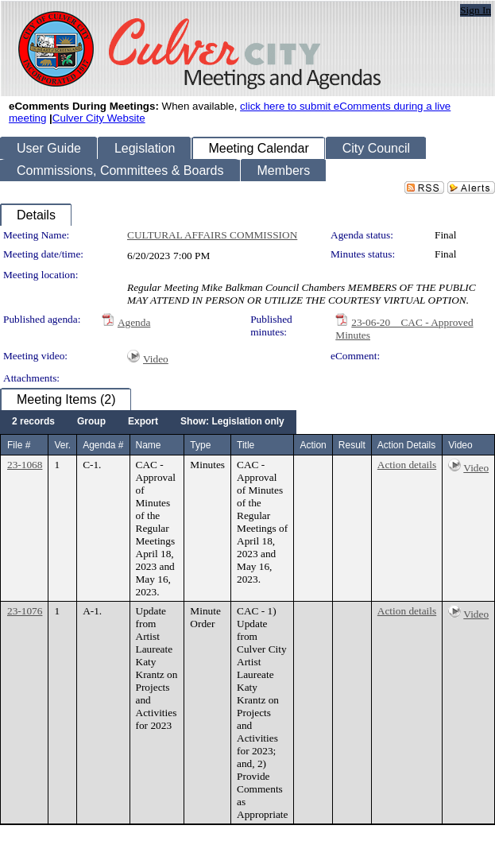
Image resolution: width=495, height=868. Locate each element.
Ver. (62, 445)
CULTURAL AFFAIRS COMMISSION (212, 235)
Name (149, 445)
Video (156, 359)
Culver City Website (99, 118)
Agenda (134, 322)
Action (313, 445)
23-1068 (25, 465)
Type (200, 445)
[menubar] (148, 422)
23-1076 (25, 611)
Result (352, 445)
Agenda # (103, 445)
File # (19, 445)
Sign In (476, 10)
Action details (407, 465)
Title (246, 445)
